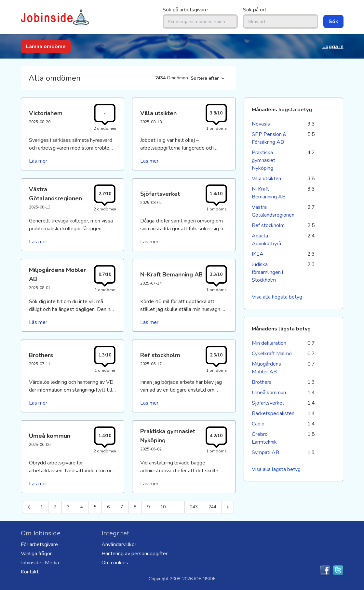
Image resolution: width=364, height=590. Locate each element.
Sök (333, 21)
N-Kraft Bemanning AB (269, 193)
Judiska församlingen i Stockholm (267, 272)
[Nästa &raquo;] (228, 507)
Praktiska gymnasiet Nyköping (263, 160)
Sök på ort (255, 10)
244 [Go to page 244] (212, 507)
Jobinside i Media (40, 563)
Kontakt (30, 572)
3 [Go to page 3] (68, 507)
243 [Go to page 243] (194, 507)
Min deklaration (269, 343)
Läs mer (38, 161)
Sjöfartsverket (268, 403)
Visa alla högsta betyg (277, 297)
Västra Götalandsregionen (273, 211)
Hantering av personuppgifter (135, 554)
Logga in (333, 47)
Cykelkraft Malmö (272, 354)
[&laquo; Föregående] (29, 507)
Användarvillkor (119, 544)
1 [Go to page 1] (42, 507)
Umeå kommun (269, 393)
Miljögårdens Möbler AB (266, 368)
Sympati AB (265, 452)
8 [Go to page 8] (135, 507)
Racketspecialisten (273, 413)
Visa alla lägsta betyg (276, 469)
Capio (258, 424)
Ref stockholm (268, 225)
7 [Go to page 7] (122, 507)
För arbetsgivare (39, 544)
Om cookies (115, 563)
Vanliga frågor (36, 554)
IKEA (258, 254)
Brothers (262, 382)
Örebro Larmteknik (264, 438)
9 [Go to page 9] (148, 507)
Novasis (261, 124)
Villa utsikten (266, 179)
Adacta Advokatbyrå (266, 240)
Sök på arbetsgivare (185, 10)
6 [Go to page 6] (108, 507)
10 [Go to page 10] (163, 507)
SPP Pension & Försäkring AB (269, 138)
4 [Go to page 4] (82, 507)
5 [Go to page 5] (95, 507)
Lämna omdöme (46, 47)
